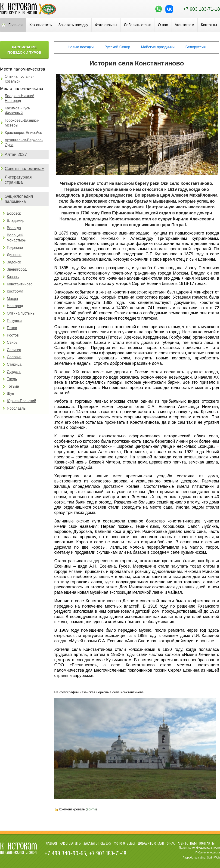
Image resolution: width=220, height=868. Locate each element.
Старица (14, 364)
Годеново (15, 248)
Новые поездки (81, 47)
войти (91, 809)
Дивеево (14, 255)
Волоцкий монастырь (16, 238)
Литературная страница (18, 180)
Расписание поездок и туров (24, 50)
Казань (13, 277)
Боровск (14, 213)
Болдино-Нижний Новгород (20, 98)
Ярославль (16, 408)
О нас (163, 25)
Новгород (15, 306)
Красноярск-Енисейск (23, 133)
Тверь (12, 379)
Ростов (13, 335)
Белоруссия (196, 47)
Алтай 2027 (16, 154)
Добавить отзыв (137, 25)
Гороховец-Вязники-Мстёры (22, 123)
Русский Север (117, 47)
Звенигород (17, 269)
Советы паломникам (25, 169)
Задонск (14, 262)
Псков (12, 328)
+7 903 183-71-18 (201, 9)
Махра (12, 299)
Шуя (11, 394)
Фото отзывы (106, 25)
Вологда (14, 228)
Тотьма (13, 386)
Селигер (14, 350)
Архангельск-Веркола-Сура (24, 143)
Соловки (14, 357)
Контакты (207, 843)
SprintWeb (214, 858)
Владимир (16, 221)
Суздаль (14, 372)
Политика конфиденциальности (199, 848)
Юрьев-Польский (22, 401)
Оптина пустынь (21, 313)
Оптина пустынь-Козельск (19, 79)
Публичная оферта (208, 853)
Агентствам (184, 25)
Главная (51, 843)
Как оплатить (41, 25)
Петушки (14, 321)
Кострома (15, 291)
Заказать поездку (73, 25)
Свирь (12, 342)
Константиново (20, 284)
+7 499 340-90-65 (65, 853)
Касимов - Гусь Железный (18, 111)
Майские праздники (158, 47)
